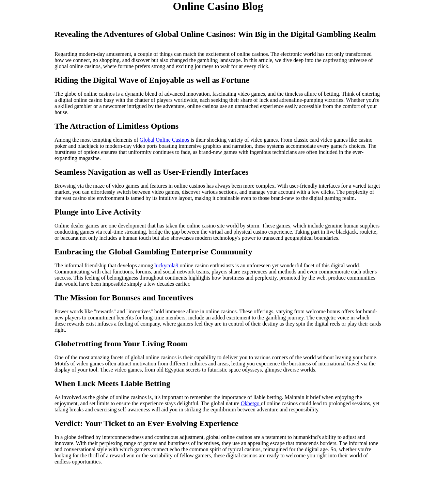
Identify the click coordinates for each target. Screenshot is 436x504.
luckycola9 (167, 265)
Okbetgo (251, 403)
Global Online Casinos (165, 140)
